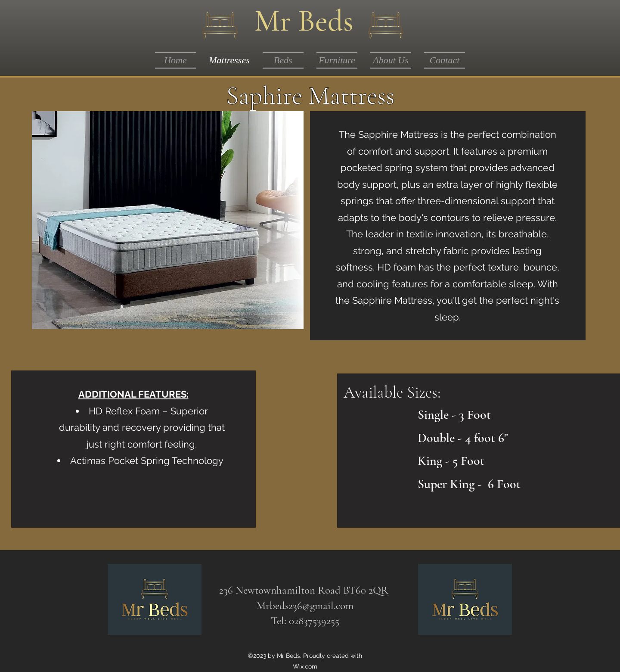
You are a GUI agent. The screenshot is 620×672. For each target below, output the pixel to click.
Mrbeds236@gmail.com (305, 606)
